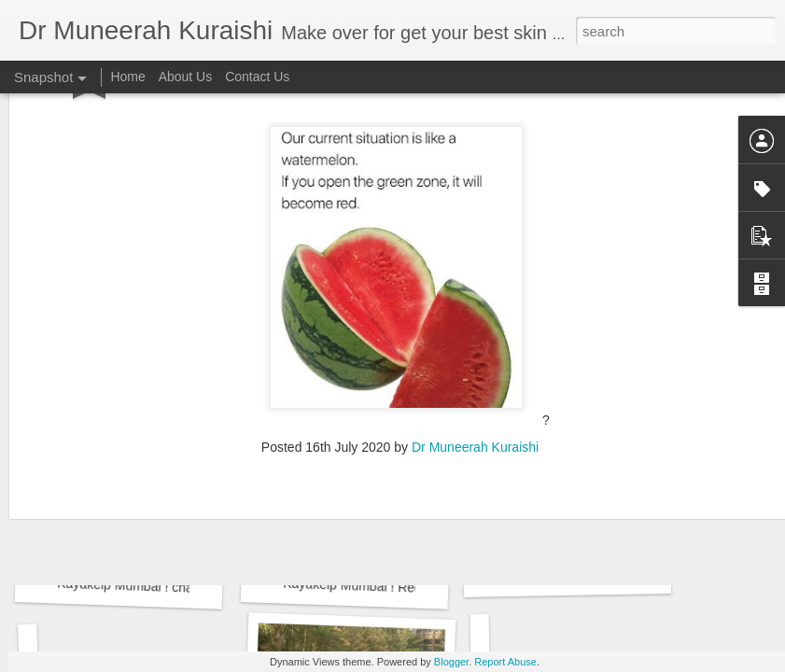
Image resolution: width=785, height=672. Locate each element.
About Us (186, 77)
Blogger (451, 662)
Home (127, 77)
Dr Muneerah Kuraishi (475, 329)
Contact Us (257, 77)
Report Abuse (505, 662)
